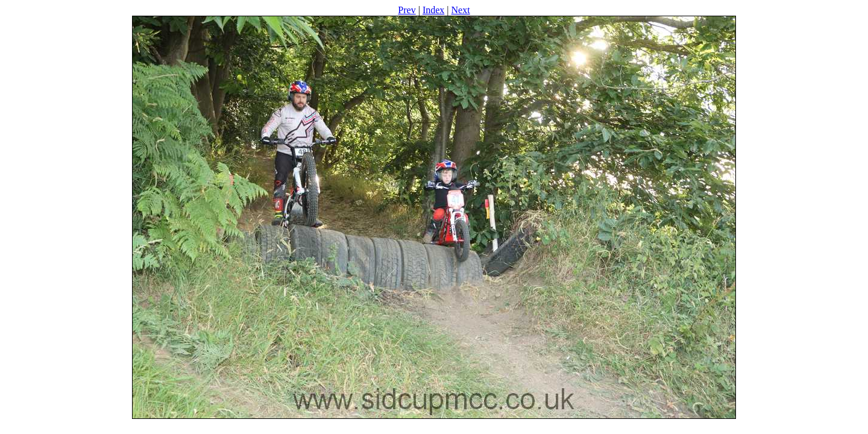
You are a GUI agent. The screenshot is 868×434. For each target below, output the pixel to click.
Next (461, 10)
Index (433, 10)
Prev (407, 10)
